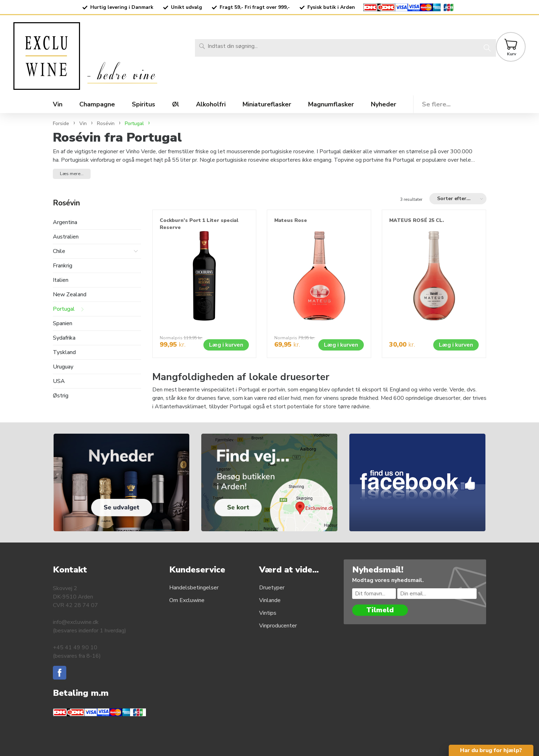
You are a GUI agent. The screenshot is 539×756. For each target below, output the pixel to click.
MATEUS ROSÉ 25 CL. (416, 220)
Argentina (65, 222)
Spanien (63, 324)
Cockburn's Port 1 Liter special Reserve (199, 224)
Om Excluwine (187, 600)
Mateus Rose (291, 220)
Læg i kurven (226, 345)
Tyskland (64, 352)
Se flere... (436, 104)
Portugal (64, 309)
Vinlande (270, 600)
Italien (61, 280)
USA (59, 381)
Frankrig (63, 266)
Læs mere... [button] (72, 174)
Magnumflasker (331, 104)
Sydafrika (64, 338)
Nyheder (384, 104)
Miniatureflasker (267, 104)
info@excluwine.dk (76, 622)
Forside (61, 123)
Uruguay (63, 367)
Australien (66, 237)
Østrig (61, 396)
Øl (176, 104)
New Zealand (70, 295)
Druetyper (272, 588)
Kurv (512, 54)
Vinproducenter (278, 626)
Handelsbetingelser (194, 588)
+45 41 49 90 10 (75, 647)
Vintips (268, 613)
